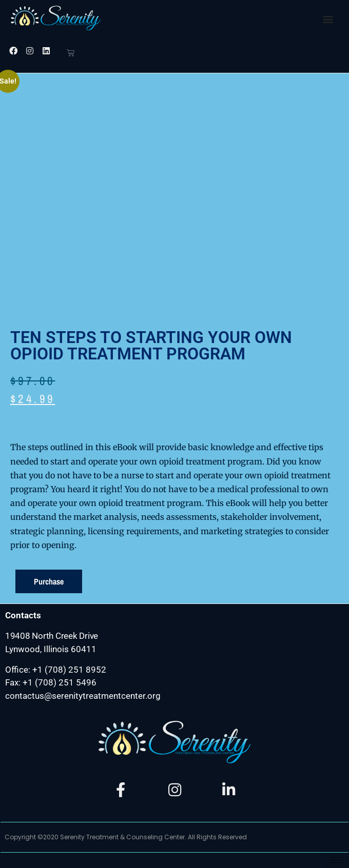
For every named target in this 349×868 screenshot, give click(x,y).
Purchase (49, 581)
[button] (328, 19)
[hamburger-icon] (337, 860)
